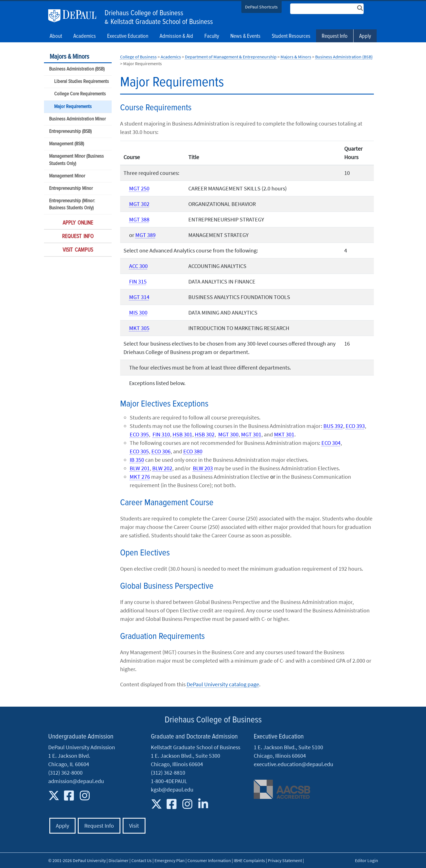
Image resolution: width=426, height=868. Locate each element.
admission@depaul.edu (76, 781)
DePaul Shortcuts (261, 7)
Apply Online (78, 223)
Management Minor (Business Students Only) (76, 160)
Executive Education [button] (128, 36)
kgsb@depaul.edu (172, 789)
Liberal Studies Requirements (81, 82)
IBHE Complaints (249, 860)
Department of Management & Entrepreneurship (231, 57)
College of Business (138, 57)
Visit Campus (78, 250)
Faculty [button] (212, 36)
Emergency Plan (170, 860)
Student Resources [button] (291, 36)
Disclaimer (119, 860)
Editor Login (367, 860)
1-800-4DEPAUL (169, 781)
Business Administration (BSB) (77, 69)
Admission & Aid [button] (176, 36)
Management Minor (67, 176)
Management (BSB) (67, 144)
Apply (365, 36)
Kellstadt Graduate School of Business (162, 22)
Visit (134, 826)
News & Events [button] (245, 36)
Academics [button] (85, 36)
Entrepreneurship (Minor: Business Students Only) (72, 205)
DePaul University (75, 16)
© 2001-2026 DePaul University (77, 860)
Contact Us (142, 860)
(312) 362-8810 (168, 773)
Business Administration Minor (77, 119)
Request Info (335, 36)
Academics (171, 57)
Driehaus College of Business (144, 13)
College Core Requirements (80, 94)
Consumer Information (209, 860)
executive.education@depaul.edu (293, 764)
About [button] (56, 36)
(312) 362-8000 (65, 773)
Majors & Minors (69, 57)
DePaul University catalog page (223, 684)
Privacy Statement (285, 860)
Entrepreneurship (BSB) (70, 132)
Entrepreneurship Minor (71, 189)
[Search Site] (327, 9)
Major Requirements (73, 107)
